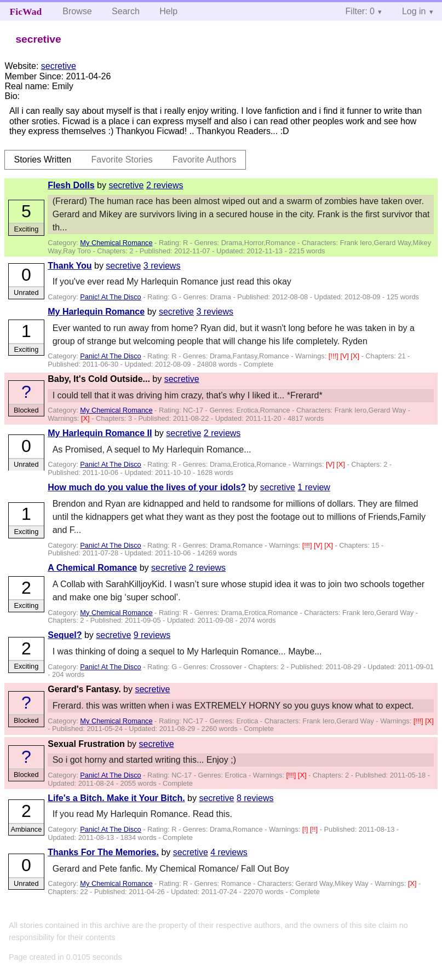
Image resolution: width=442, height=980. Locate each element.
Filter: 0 (360, 11)
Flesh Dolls (71, 185)
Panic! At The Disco (110, 297)
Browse (77, 11)
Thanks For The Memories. (103, 852)
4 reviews (229, 852)
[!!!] (334, 356)
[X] (356, 356)
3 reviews (162, 266)
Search (126, 11)
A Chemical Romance (92, 568)
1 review (314, 487)
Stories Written (42, 160)
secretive (59, 66)
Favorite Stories (122, 160)
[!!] (315, 829)
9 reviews (152, 635)
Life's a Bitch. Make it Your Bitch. (116, 798)
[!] (306, 829)
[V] (345, 356)
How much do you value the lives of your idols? (147, 487)
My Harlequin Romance (96, 312)
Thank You (70, 266)
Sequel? (65, 635)
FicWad (26, 11)
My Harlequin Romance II (100, 433)
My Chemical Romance (116, 243)
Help (168, 11)
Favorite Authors (205, 160)
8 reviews (255, 798)
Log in (414, 11)
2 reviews (165, 185)
